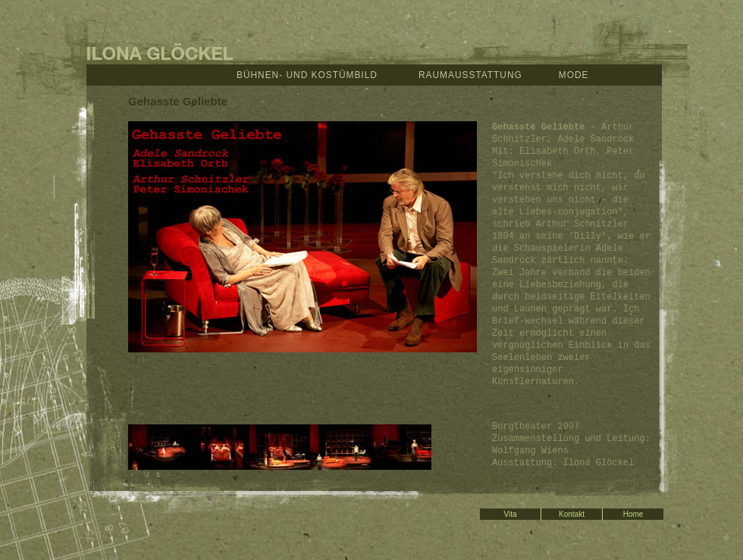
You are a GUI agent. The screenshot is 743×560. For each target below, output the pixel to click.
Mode (574, 75)
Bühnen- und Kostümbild (307, 75)
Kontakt (572, 514)
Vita (510, 514)
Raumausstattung (470, 75)
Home (633, 514)
